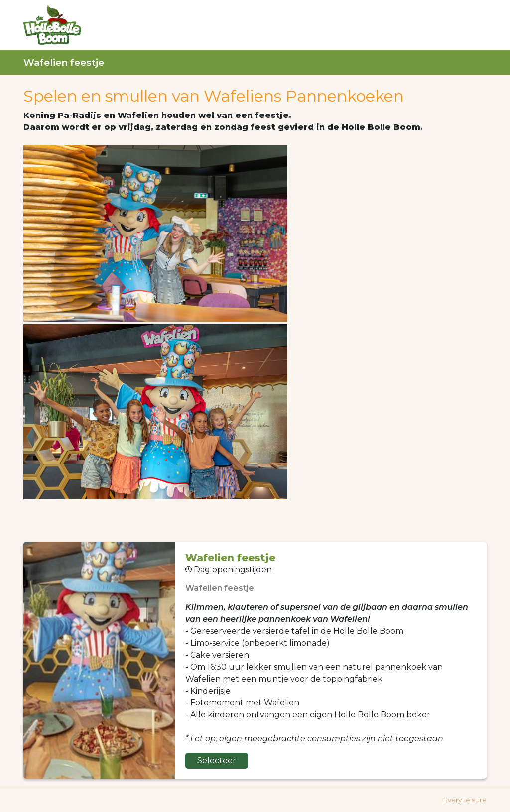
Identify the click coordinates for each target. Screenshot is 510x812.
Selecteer (217, 760)
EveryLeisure (465, 800)
